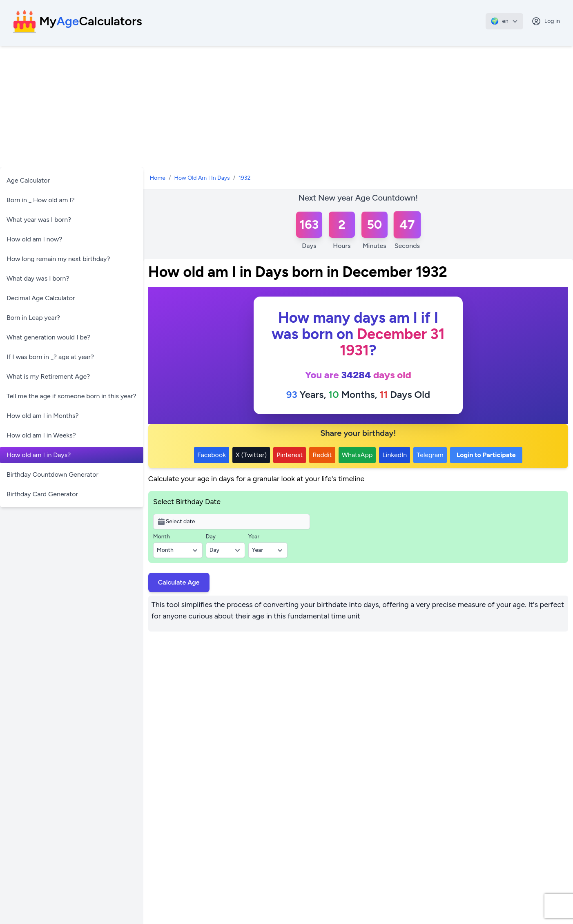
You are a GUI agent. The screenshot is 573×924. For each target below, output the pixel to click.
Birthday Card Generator (42, 494)
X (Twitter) (251, 455)
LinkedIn (395, 455)
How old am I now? (34, 239)
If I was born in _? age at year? (50, 357)
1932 (244, 178)
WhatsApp (357, 455)
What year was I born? (39, 220)
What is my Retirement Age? (48, 376)
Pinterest (290, 455)
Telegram (430, 455)
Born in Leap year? (33, 318)
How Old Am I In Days (202, 178)
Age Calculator (28, 180)
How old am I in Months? (43, 416)
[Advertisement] (287, 107)
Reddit (322, 455)
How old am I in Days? (39, 455)
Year (254, 537)
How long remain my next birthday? (58, 259)
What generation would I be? (49, 337)
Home (158, 178)
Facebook (212, 455)
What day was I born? (38, 278)
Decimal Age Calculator (41, 298)
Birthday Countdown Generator (52, 474)
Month (162, 537)
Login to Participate (486, 455)
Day (211, 537)
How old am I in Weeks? (41, 435)
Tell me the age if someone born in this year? (71, 396)
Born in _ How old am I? (41, 200)
